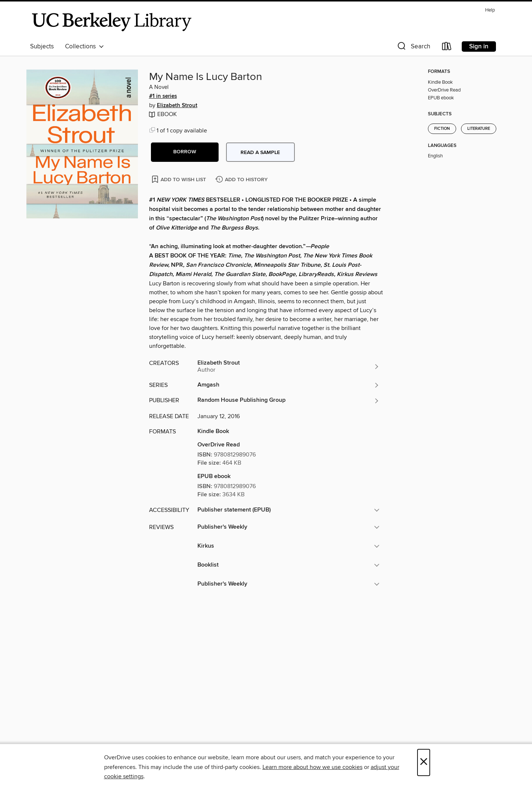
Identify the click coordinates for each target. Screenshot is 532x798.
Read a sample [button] (260, 153)
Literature (479, 129)
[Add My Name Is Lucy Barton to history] (242, 180)
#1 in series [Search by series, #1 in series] (163, 96)
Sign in (479, 47)
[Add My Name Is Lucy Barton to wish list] (179, 179)
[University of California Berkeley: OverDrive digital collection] (112, 22)
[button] (413, 48)
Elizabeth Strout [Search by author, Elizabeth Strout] (177, 106)
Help (490, 10)
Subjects (42, 47)
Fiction (442, 129)
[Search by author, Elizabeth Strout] (288, 366)
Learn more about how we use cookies (312, 767)
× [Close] (424, 762)
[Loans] (447, 48)
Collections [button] (85, 47)
